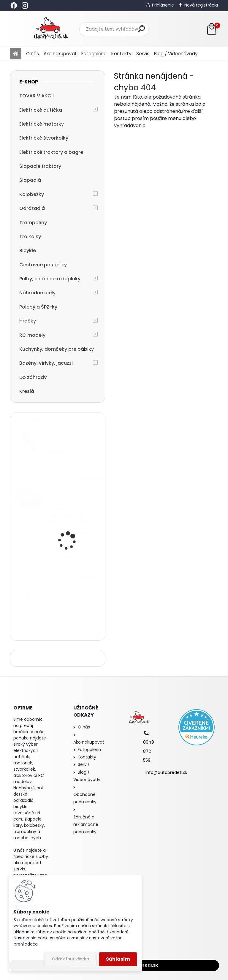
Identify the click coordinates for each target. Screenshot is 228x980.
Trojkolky (30, 237)
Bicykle (28, 250)
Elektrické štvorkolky (44, 138)
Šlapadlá (30, 180)
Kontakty (121, 54)
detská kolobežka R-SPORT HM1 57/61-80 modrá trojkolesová (71, 608)
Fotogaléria (94, 54)
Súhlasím (118, 959)
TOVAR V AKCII (37, 96)
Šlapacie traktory (40, 166)
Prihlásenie (163, 5)
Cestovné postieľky (43, 265)
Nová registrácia (201, 5)
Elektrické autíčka (41, 110)
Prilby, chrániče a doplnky (50, 279)
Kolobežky (32, 194)
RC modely (32, 335)
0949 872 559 (149, 751)
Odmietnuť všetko (71, 959)
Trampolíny (33, 223)
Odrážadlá (32, 208)
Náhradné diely (37, 293)
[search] (141, 29)
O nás (33, 54)
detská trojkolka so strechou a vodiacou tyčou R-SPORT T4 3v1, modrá (72, 450)
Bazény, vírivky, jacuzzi (46, 363)
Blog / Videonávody (176, 54)
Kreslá (27, 391)
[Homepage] (16, 54)
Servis (143, 54)
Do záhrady (33, 377)
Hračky (28, 321)
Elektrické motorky (42, 124)
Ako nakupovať (60, 54)
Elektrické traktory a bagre (51, 152)
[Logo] (51, 29)
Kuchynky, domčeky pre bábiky (57, 349)
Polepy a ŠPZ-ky (38, 307)
